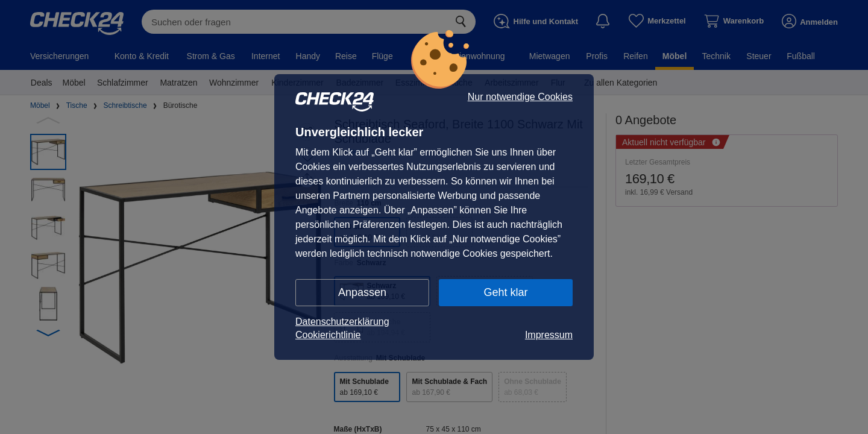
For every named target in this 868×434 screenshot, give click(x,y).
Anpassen (362, 292)
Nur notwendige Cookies (520, 97)
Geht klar (505, 292)
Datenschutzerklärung (342, 322)
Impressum (549, 335)
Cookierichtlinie (328, 335)
